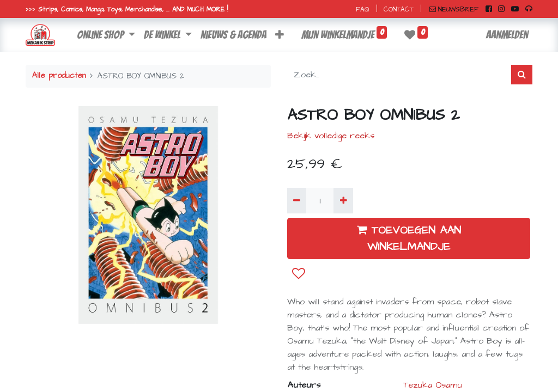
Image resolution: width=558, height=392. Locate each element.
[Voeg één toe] (343, 200)
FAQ (363, 10)
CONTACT (399, 10)
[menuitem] (233, 35)
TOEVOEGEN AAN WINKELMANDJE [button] (409, 238)
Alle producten (59, 76)
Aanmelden (507, 35)
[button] (280, 35)
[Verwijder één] (297, 200)
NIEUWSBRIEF (454, 10)
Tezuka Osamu (433, 385)
